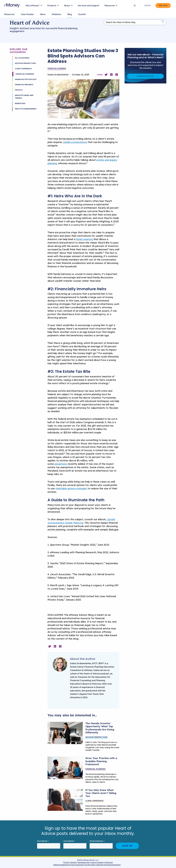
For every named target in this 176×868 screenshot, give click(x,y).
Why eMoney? (32, 5)
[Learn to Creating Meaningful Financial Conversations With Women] (65, 733)
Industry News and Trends (24, 97)
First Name (43, 841)
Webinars (56, 14)
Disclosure (109, 862)
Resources (110, 5)
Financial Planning (25, 74)
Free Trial (163, 5)
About (67, 5)
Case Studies (27, 14)
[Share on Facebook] (117, 75)
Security (74, 862)
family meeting (84, 239)
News (43, 14)
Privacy (66, 862)
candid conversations (75, 142)
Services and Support (89, 5)
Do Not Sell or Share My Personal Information (103, 865)
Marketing (20, 103)
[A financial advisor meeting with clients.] (65, 768)
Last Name (69, 841)
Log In (147, 5)
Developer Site (84, 862)
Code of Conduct (97, 862)
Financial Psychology (26, 79)
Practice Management (26, 109)
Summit (82, 14)
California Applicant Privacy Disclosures (69, 865)
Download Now (145, 76)
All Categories (22, 58)
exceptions (61, 464)
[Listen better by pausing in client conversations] (65, 800)
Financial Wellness (24, 85)
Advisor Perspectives (25, 63)
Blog (70, 14)
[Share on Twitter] (106, 75)
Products (52, 5)
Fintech (19, 90)
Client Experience (23, 69)
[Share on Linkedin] (111, 75)
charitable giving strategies (71, 488)
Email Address (97, 841)
